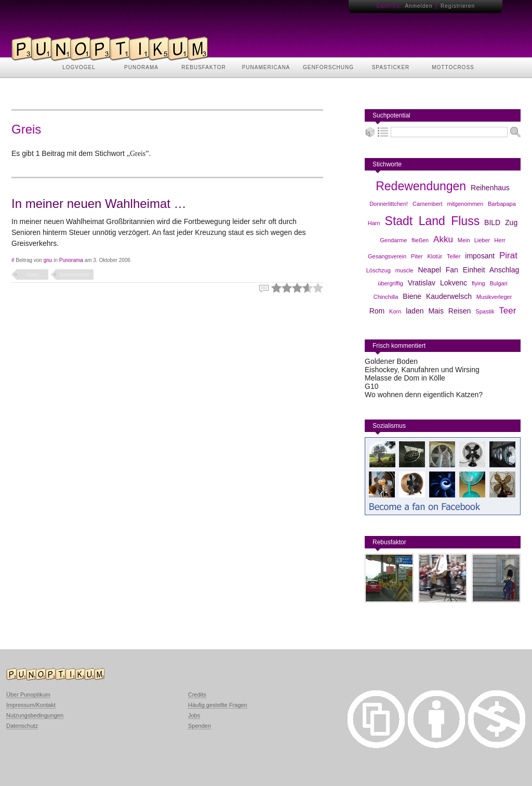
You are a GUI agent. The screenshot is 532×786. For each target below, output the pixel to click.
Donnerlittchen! (389, 204)
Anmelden (418, 6)
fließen (420, 240)
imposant (480, 256)
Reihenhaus (490, 188)
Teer (507, 311)
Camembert (427, 204)
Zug (511, 222)
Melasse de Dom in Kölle (405, 378)
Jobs (194, 715)
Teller (454, 256)
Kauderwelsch (449, 296)
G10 (371, 386)
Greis (33, 275)
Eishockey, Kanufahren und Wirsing (422, 370)
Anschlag (504, 270)
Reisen (460, 311)
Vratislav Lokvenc (437, 283)
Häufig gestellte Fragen (218, 705)
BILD (492, 222)
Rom (377, 311)
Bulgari (499, 283)
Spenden (199, 726)
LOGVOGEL (79, 67)
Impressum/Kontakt (31, 705)
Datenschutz (22, 726)
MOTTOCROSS (453, 67)
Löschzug (378, 270)
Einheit (474, 270)
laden (415, 311)
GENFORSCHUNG (328, 67)
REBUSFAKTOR (203, 67)
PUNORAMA (141, 67)
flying (478, 283)
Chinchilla (386, 297)
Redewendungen (421, 186)
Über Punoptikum (28, 695)
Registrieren (458, 6)
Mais (436, 311)
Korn (395, 311)
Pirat (508, 256)
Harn (374, 223)
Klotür (435, 256)
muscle (404, 270)
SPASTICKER (391, 67)
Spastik (485, 311)
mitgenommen (465, 204)
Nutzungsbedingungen (35, 715)
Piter (417, 256)
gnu (48, 260)
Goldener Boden (391, 361)
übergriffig (390, 283)
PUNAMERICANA (266, 67)
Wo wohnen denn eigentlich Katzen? (424, 395)
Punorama (71, 260)
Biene (412, 296)
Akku (443, 239)
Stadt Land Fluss (433, 221)
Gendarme (393, 240)
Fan (452, 270)
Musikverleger (494, 297)
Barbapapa (502, 204)
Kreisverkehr (75, 275)
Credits (197, 695)
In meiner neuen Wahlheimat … (99, 204)
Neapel (429, 270)
